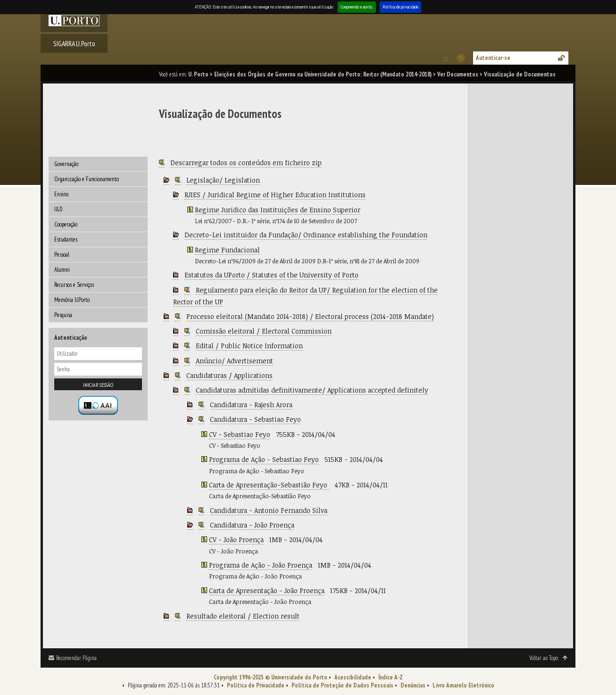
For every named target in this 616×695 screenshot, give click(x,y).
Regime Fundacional (227, 250)
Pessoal (62, 255)
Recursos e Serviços (74, 285)
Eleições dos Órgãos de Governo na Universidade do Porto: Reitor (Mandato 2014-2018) (323, 74)
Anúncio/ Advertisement (234, 361)
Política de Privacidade (256, 685)
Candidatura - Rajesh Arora (251, 405)
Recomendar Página (76, 658)
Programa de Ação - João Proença (261, 565)
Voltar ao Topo (544, 658)
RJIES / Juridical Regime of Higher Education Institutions (275, 195)
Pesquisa (63, 315)
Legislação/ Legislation (223, 180)
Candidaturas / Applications (229, 375)
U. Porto (198, 74)
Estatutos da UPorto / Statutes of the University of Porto (271, 275)
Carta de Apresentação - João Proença (267, 590)
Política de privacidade (400, 7)
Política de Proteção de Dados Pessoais (342, 685)
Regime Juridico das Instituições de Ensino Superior (278, 210)
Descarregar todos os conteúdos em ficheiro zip (246, 163)
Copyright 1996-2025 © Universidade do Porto (271, 677)
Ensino (61, 194)
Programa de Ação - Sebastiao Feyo (264, 459)
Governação (66, 164)
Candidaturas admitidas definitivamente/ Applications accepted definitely (312, 390)
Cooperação (66, 224)
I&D (58, 209)
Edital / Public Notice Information (249, 346)
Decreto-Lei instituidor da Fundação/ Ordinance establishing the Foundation (306, 235)
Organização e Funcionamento (87, 179)
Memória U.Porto (72, 300)
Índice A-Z (391, 677)
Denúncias (413, 685)
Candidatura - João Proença (252, 525)
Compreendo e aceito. (357, 7)
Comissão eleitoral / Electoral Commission (264, 331)
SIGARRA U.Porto (74, 43)
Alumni (62, 270)
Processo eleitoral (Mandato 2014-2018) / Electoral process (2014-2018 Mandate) (310, 316)
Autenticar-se (493, 58)
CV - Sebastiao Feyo (240, 434)
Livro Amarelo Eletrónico (463, 685)
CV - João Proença (236, 540)
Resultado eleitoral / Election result (243, 616)
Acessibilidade (353, 677)
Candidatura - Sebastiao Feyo (255, 419)
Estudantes (66, 239)
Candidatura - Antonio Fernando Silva (269, 510)
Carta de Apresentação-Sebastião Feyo (269, 485)
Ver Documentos (458, 74)
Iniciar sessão (98, 385)
